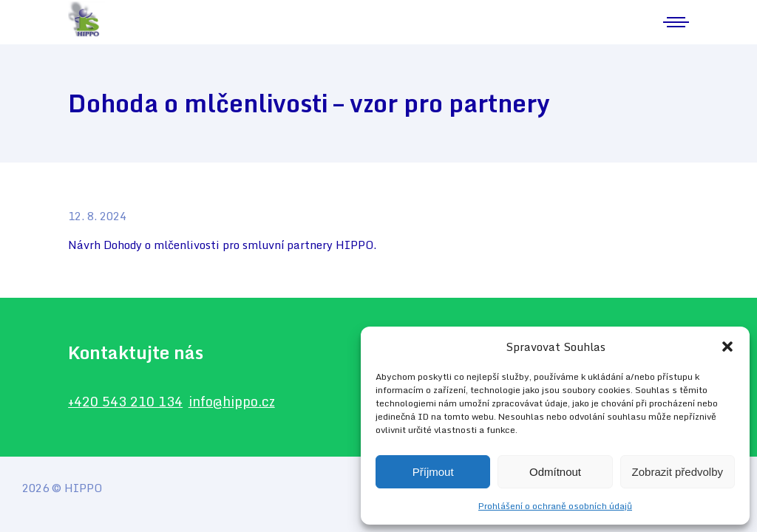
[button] (727, 347)
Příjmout (433, 472)
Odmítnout (555, 472)
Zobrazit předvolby (678, 472)
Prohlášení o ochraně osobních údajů (555, 506)
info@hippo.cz (232, 401)
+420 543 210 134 (125, 401)
